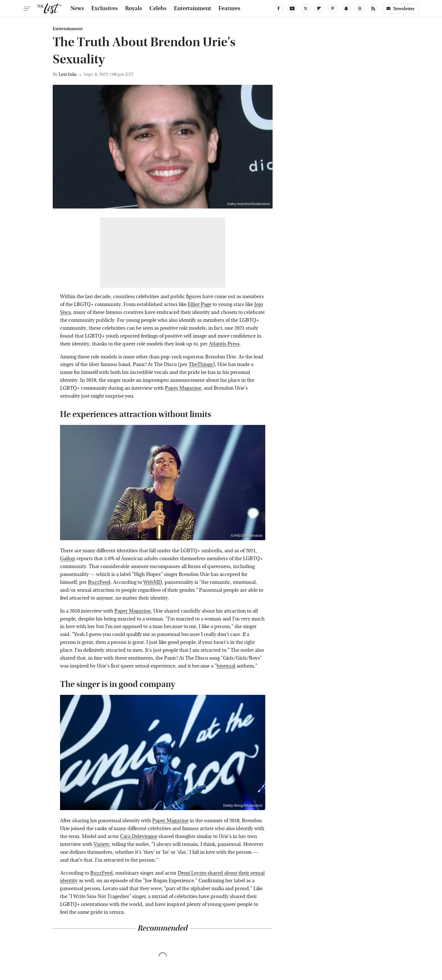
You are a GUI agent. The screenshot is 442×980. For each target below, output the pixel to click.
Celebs (158, 8)
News (77, 8)
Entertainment (193, 8)
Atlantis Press (224, 344)
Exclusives (105, 8)
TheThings (201, 364)
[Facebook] (279, 8)
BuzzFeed (99, 582)
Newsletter (400, 9)
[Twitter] (306, 8)
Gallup (68, 559)
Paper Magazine (183, 388)
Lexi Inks (68, 74)
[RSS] (373, 8)
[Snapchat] (346, 8)
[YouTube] (292, 8)
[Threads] (360, 8)
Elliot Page (200, 304)
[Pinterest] (333, 8)
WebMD (153, 582)
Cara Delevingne (139, 836)
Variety (101, 844)
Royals (134, 8)
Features (229, 8)
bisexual (226, 666)
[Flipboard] (319, 8)
